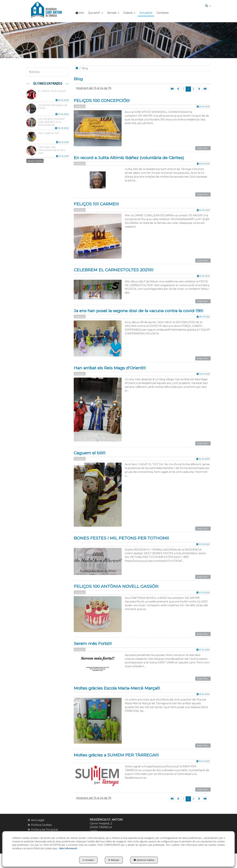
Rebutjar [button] (114, 860)
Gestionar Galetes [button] (144, 860)
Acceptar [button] (88, 860)
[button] (46, 10)
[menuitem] (208, 6)
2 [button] (188, 89)
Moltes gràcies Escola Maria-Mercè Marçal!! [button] (117, 688)
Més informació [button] (68, 848)
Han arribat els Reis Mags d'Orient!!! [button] (110, 368)
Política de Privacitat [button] (43, 830)
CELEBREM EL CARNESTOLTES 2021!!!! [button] (114, 270)
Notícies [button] (34, 72)
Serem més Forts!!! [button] (93, 643)
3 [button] (193, 89)
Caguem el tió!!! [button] (90, 453)
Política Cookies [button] (39, 825)
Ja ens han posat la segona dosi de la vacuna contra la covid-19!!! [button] (138, 311)
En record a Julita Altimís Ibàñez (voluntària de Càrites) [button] (129, 158)
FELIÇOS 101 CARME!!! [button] (96, 204)
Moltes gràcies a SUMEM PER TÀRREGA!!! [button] (116, 755)
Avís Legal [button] (36, 820)
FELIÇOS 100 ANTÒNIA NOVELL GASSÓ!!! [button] (116, 586)
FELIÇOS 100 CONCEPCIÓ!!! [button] (102, 100)
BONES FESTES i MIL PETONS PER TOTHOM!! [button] (121, 538)
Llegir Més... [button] (203, 148)
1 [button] (184, 89)
